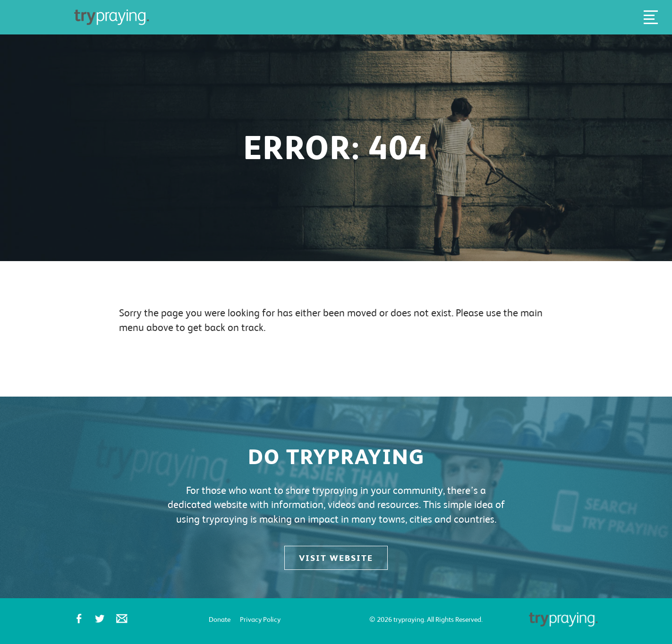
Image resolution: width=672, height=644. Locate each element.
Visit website (336, 558)
